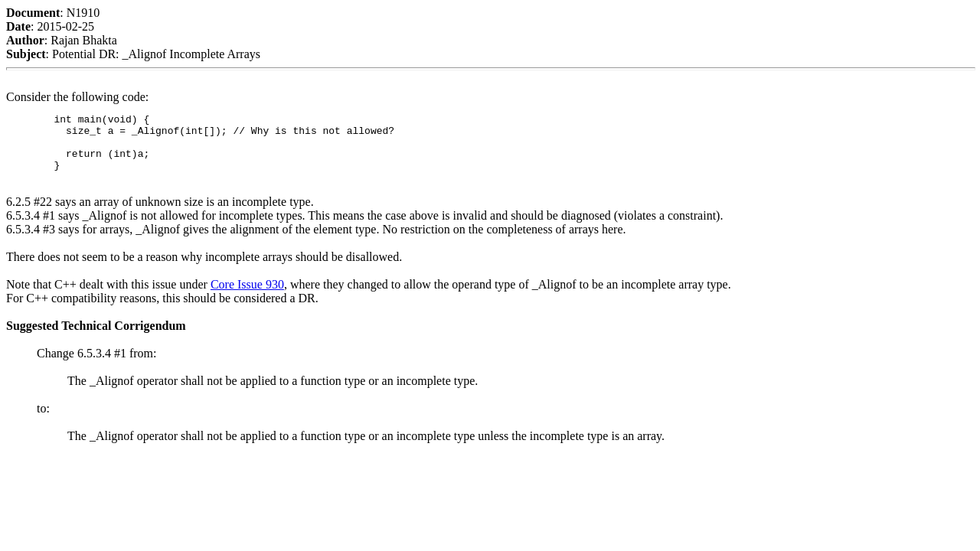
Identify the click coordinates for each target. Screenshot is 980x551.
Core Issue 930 (247, 296)
